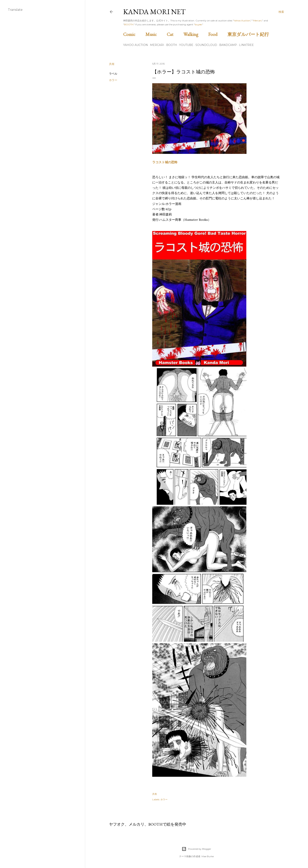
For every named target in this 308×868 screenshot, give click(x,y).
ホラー (113, 80)
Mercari (257, 21)
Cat (175, 34)
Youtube (186, 45)
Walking (195, 34)
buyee (198, 24)
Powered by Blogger (196, 849)
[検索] (281, 12)
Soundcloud (206, 45)
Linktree (246, 45)
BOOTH (129, 24)
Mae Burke (208, 856)
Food (217, 34)
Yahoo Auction (242, 21)
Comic (134, 34)
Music (156, 34)
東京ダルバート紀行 (250, 34)
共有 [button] (112, 64)
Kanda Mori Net (154, 12)
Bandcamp (228, 45)
